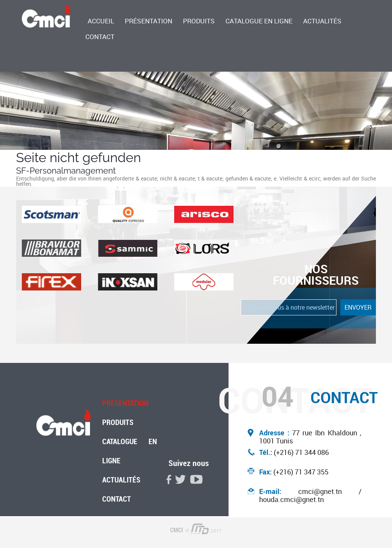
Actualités (322, 21)
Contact (100, 37)
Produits (199, 21)
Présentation (149, 21)
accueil (101, 21)
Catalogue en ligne (259, 21)
